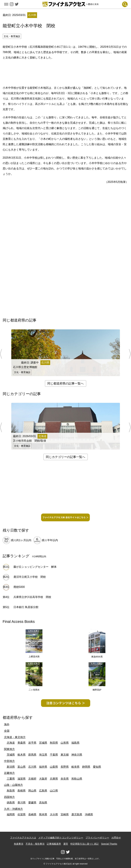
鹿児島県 (77, 814)
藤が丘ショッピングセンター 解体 (35, 567)
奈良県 (65, 779)
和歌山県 (77, 779)
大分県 (54, 814)
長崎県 (32, 814)
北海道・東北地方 (15, 737)
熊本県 (43, 814)
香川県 (22, 803)
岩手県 (32, 743)
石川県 (32, 767)
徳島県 (11, 803)
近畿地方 (9, 773)
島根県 (22, 791)
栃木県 (22, 755)
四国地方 (9, 797)
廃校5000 (19, 587)
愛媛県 (32, 803)
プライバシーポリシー (97, 838)
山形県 (65, 743)
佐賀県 (22, 814)
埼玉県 (43, 755)
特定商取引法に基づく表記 (85, 844)
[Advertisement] (65, 72)
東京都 (65, 755)
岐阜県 (75, 767)
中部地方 (9, 761)
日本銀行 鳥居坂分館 (26, 607)
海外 (7, 724)
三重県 (11, 779)
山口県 (54, 791)
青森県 (22, 743)
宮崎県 (65, 814)
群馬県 (32, 755)
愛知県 (97, 767)
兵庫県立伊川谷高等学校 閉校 (32, 597)
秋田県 (54, 743)
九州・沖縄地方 (13, 809)
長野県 (65, 767)
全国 (7, 731)
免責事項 (19, 844)
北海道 (11, 743)
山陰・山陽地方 (13, 785)
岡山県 (32, 791)
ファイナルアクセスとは (23, 838)
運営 (66, 844)
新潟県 (11, 767)
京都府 (32, 779)
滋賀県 (22, 779)
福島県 (75, 743)
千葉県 (54, 755)
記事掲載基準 (54, 844)
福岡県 (11, 814)
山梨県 (54, 767)
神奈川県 (77, 755)
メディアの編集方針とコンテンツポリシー (61, 838)
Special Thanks (109, 844)
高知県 (43, 803)
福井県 (43, 767)
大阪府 (43, 779)
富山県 (22, 767)
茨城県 (11, 755)
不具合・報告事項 (35, 844)
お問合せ (116, 838)
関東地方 (9, 749)
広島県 (43, 791)
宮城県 (43, 743)
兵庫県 (54, 779)
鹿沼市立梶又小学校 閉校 (30, 577)
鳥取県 (11, 791)
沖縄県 (89, 814)
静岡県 (86, 767)
